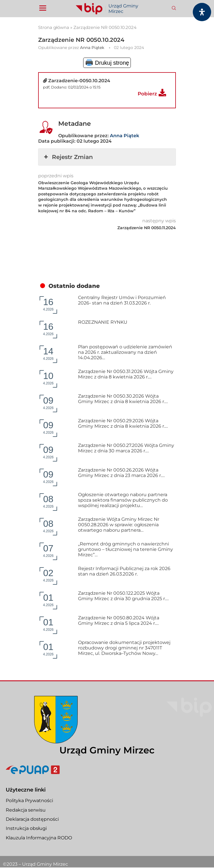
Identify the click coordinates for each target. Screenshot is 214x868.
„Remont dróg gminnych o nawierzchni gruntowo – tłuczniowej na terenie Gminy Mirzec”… (126, 549)
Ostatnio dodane (74, 286)
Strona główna (54, 27)
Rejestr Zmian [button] (68, 157)
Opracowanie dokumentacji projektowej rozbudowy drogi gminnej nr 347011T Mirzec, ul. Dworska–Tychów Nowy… (124, 648)
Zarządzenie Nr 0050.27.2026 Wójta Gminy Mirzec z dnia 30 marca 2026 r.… (126, 448)
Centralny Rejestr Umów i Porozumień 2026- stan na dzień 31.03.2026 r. (122, 300)
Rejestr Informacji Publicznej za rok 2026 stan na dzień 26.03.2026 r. (124, 571)
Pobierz (147, 94)
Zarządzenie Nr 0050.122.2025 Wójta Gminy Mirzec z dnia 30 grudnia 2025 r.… (123, 596)
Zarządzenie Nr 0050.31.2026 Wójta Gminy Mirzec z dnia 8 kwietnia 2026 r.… (126, 374)
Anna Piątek (92, 48)
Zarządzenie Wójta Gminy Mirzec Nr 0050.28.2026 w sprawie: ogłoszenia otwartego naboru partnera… (119, 525)
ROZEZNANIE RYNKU (103, 322)
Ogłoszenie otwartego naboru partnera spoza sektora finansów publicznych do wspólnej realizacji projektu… (123, 500)
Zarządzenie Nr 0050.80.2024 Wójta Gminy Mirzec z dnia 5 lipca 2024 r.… (119, 620)
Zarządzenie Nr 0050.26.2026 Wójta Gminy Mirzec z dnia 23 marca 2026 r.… (121, 473)
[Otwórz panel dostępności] (202, 12)
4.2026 (48, 304)
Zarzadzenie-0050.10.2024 (79, 81)
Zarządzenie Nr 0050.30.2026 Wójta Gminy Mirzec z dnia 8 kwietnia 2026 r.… (123, 399)
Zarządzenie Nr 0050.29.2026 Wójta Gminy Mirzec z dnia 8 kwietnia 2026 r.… (123, 423)
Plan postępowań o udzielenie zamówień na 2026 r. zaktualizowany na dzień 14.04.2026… (125, 352)
